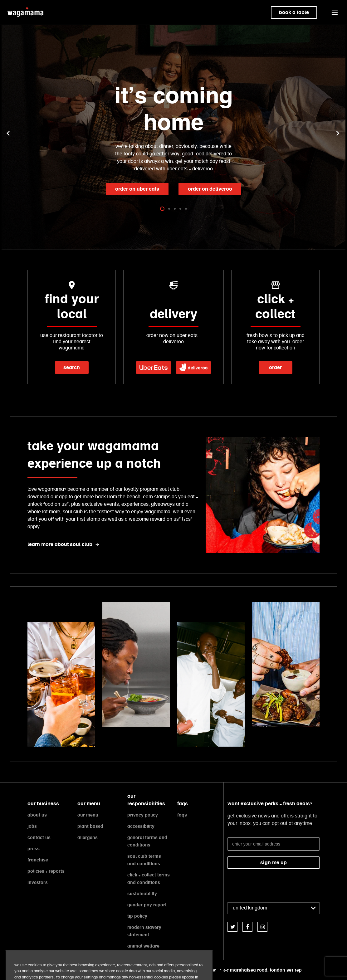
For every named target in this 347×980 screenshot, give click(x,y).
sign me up (274, 863)
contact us (39, 837)
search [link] (72, 367)
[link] (154, 368)
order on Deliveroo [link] (210, 189)
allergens (88, 837)
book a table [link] (294, 12)
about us (37, 815)
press (34, 849)
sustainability (142, 894)
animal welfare (143, 946)
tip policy (137, 916)
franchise (38, 860)
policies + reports (46, 871)
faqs (182, 815)
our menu (88, 815)
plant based (90, 826)
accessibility (141, 826)
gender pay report (147, 905)
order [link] (275, 367)
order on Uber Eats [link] (137, 189)
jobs (32, 826)
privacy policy (143, 815)
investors (38, 882)
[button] (335, 12)
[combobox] (274, 908)
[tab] (162, 209)
